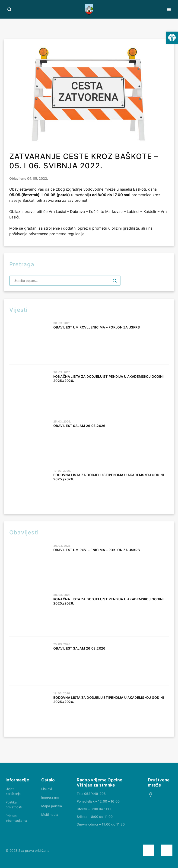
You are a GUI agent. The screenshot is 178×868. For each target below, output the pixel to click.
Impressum (50, 797)
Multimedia (50, 814)
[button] (172, 38)
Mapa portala (52, 806)
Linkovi (47, 789)
